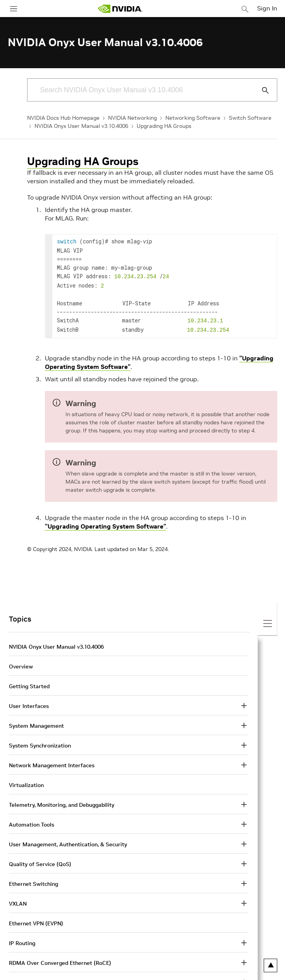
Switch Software (250, 118)
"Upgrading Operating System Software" (106, 522)
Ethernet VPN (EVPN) (36, 920)
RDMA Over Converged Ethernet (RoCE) (60, 959)
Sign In (267, 8)
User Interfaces (29, 702)
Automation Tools (32, 821)
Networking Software (193, 118)
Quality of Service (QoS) (40, 860)
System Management (36, 722)
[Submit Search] (261, 90)
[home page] (120, 9)
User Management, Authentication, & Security (68, 840)
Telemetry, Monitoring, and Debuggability (62, 801)
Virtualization (26, 781)
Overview (21, 663)
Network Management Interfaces (52, 761)
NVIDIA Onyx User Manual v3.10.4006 (81, 126)
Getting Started (29, 682)
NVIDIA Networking (132, 118)
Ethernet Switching (33, 880)
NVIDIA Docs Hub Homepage (63, 118)
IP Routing (22, 939)
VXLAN (18, 900)
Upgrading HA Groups (164, 126)
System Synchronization (40, 742)
